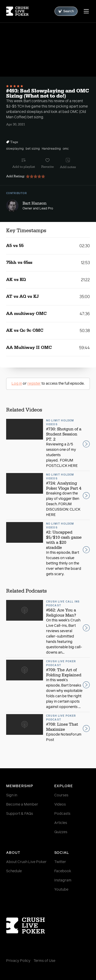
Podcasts (62, 814)
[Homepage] (17, 11)
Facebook (63, 871)
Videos (60, 805)
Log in (17, 384)
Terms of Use (44, 961)
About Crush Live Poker (26, 862)
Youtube (61, 890)
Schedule (14, 871)
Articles (61, 823)
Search (66, 11)
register (34, 384)
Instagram (63, 880)
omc (66, 149)
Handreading (51, 149)
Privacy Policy (18, 961)
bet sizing (33, 149)
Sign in (12, 795)
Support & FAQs (20, 814)
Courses (61, 795)
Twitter (60, 862)
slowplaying (15, 149)
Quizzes (61, 832)
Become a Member (22, 805)
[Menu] (86, 11)
